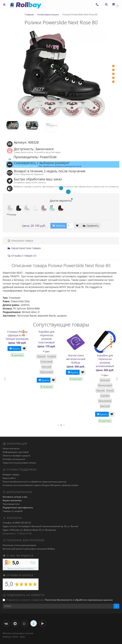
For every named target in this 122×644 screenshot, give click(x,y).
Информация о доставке (16, 452)
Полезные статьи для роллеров (19, 545)
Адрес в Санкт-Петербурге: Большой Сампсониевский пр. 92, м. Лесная (40, 526)
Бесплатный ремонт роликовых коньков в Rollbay (29, 549)
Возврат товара (11, 474)
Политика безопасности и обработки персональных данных (35, 482)
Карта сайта (9, 478)
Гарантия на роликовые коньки (19, 463)
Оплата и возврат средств (16, 456)
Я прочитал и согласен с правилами (58, 600)
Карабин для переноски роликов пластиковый (48, 337)
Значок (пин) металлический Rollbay (77, 359)
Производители (11, 504)
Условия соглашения (14, 459)
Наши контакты (11, 448)
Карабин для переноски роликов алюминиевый (106, 361)
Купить (15, 349)
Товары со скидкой (13, 511)
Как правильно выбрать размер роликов (60, 166)
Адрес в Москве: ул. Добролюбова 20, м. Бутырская (29, 530)
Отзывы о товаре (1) (22, 256)
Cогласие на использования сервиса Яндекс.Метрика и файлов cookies (41, 485)
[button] (115, 4)
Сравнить (91, 226)
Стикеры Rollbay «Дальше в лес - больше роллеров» (18, 335)
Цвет (48, 351)
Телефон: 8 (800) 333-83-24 (17, 523)
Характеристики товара (24, 248)
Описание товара (20, 241)
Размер (12, 215)
